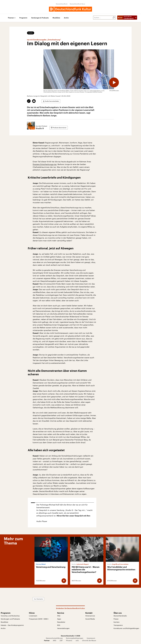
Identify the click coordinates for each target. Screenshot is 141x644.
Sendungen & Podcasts (40, 18)
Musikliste (56, 18)
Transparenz (118, 625)
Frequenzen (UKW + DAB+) (39, 619)
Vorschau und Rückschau (10, 616)
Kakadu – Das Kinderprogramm (12, 625)
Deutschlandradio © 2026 (70, 636)
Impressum (91, 638)
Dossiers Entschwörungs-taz (45, 164)
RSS (59, 625)
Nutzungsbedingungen (75, 638)
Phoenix (69, 640)
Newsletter (61, 622)
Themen (11, 18)
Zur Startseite (38, 599)
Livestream (33, 616)
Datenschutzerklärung (54, 638)
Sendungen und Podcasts (10, 619)
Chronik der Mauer (89, 640)
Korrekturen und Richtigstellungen (126, 628)
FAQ (59, 616)
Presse (116, 619)
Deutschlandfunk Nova (77, 4)
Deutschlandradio (120, 616)
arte (77, 640)
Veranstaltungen (63, 628)
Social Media (90, 619)
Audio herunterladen (52, 101)
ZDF (61, 640)
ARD (54, 640)
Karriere (116, 622)
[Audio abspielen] (114, 82)
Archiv (66, 18)
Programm (23, 18)
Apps (59, 619)
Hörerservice (90, 616)
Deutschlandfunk (62, 4)
